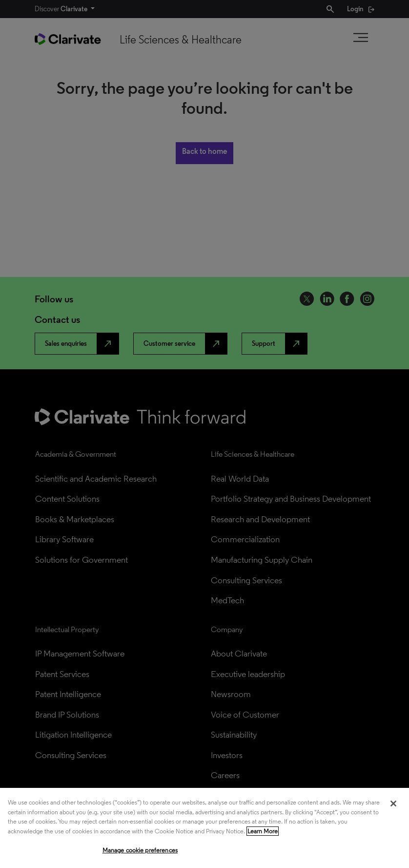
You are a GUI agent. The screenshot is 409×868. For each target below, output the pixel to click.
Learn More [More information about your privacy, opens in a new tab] (263, 831)
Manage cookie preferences (140, 850)
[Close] (393, 804)
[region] (204, 828)
